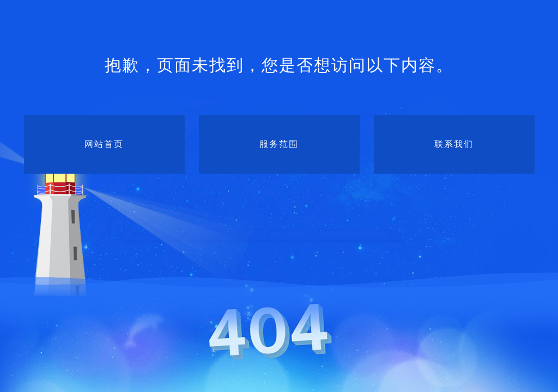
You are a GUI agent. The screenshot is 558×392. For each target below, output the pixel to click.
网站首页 (104, 144)
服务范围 (279, 144)
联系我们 (454, 144)
